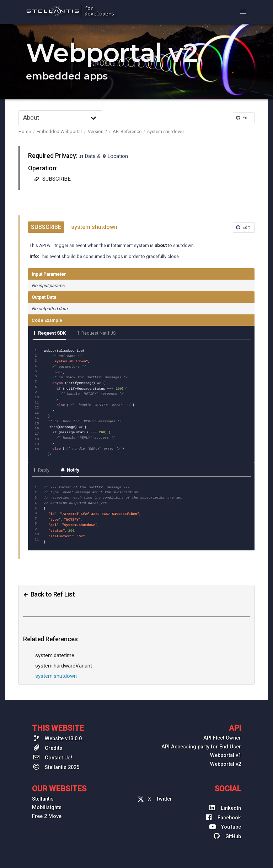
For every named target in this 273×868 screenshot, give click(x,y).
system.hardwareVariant (64, 658)
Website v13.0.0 (57, 731)
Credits (47, 740)
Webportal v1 (226, 748)
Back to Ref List (49, 587)
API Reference (127, 131)
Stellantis (43, 792)
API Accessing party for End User (201, 739)
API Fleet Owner (222, 730)
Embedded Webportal (59, 131)
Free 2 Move (47, 809)
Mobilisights (47, 800)
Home (25, 131)
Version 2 (97, 131)
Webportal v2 (226, 757)
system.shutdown (165, 131)
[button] (243, 12)
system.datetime (55, 648)
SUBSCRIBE (52, 179)
